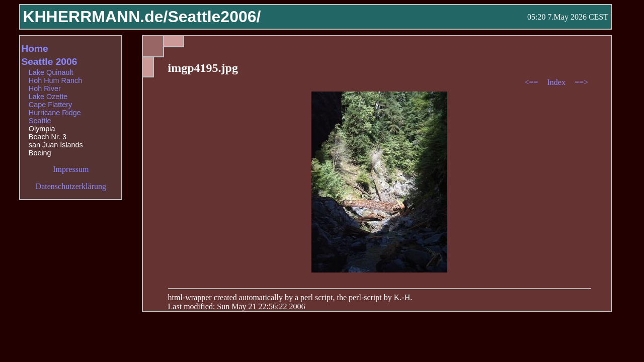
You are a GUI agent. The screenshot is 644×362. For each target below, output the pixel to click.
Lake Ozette (48, 97)
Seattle (40, 121)
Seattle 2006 (49, 62)
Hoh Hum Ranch (55, 80)
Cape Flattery (50, 105)
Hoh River (45, 88)
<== (532, 82)
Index (557, 82)
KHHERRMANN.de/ (95, 17)
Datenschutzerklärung (71, 186)
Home (34, 49)
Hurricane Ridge (55, 113)
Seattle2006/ (214, 17)
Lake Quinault (51, 72)
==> (581, 82)
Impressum (71, 169)
